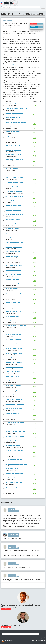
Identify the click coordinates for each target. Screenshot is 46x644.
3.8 (34, 147)
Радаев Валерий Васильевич (13, 339)
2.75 (35, 442)
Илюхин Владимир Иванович (13, 210)
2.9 (34, 364)
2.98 (35, 308)
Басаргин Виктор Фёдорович (13, 224)
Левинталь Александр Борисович (14, 196)
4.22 (35, 110)
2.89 (35, 378)
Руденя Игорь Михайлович (13, 395)
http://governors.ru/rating (13, 29)
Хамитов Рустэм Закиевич (13, 145)
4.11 (35, 119)
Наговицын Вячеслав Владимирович (15, 432)
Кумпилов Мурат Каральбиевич (14, 473)
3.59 (35, 156)
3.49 (35, 165)
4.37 (35, 105)
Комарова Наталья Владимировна (15, 136)
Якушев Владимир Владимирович (14, 159)
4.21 (35, 114)
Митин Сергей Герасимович (13, 330)
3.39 (35, 174)
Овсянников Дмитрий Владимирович (15, 187)
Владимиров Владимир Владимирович (16, 325)
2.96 (35, 336)
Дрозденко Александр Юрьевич (14, 312)
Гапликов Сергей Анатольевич (14, 409)
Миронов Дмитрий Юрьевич (13, 150)
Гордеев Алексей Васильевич (13, 219)
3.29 (35, 179)
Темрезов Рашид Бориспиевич (14, 399)
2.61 (35, 465)
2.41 (35, 488)
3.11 (35, 244)
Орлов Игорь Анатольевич (13, 302)
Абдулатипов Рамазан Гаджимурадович (16, 464)
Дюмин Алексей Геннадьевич (13, 118)
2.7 (34, 451)
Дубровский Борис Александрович (15, 173)
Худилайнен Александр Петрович (15, 284)
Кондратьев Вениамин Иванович (14, 482)
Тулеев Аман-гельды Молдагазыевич (16, 122)
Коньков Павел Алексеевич (13, 307)
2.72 (35, 447)
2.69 (35, 456)
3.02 (35, 285)
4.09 (35, 124)
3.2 (34, 193)
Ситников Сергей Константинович (15, 436)
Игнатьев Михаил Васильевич (14, 353)
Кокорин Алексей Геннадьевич (14, 265)
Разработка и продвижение (38, 640)
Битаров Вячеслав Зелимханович (15, 192)
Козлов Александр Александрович (15, 215)
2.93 (35, 359)
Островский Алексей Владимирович (15, 450)
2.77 (35, 428)
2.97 (35, 322)
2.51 (35, 484)
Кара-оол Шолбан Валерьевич (14, 201)
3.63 (35, 151)
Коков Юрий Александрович (13, 446)
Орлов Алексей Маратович (13, 376)
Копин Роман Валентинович (13, 261)
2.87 (35, 387)
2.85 (35, 396)
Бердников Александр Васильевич (15, 164)
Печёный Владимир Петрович (14, 247)
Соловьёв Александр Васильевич (14, 381)
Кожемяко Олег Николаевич (13, 270)
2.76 (35, 433)
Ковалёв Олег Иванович (12, 168)
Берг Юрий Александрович (13, 228)
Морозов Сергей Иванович (13, 418)
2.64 (35, 461)
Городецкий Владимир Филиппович (15, 178)
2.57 (35, 479)
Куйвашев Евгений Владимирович (15, 293)
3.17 (35, 225)
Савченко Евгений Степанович (14, 362)
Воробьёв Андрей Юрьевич (13, 478)
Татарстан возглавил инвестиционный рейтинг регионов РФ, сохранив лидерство (22, 606)
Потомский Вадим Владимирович (14, 492)
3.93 (35, 137)
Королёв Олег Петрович (12, 288)
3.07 (35, 267)
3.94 (35, 133)
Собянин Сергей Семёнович (13, 279)
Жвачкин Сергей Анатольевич (14, 455)
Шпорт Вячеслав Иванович (13, 252)
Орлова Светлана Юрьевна (13, 487)
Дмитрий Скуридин (6, 609)
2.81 (35, 410)
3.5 (34, 161)
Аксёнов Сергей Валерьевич (13, 131)
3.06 (35, 271)
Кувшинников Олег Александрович (15, 233)
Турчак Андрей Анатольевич (13, 372)
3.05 (35, 276)
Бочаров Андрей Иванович (13, 469)
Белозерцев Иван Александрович (15, 367)
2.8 (34, 419)
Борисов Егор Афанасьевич (13, 321)
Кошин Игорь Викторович (12, 256)
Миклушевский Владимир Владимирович (16, 108)
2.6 (34, 475)
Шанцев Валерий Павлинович (13, 104)
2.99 (35, 299)
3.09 (35, 257)
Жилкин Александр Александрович (15, 182)
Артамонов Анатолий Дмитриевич (15, 427)
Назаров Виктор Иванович (13, 238)
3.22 (35, 188)
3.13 (35, 234)
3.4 (34, 170)
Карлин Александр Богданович (14, 275)
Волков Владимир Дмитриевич (14, 349)
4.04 (35, 128)
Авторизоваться (7, 586)
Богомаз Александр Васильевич (14, 242)
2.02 (35, 493)
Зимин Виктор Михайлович (13, 413)
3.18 (35, 211)
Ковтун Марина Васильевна (13, 316)
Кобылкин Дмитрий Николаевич (14, 113)
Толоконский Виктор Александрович (15, 422)
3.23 (35, 184)
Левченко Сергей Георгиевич (13, 335)
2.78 (35, 424)
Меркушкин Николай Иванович (14, 459)
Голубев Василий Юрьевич (13, 441)
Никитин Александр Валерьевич (14, 385)
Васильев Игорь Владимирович (14, 205)
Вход (43, 3)
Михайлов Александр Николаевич (15, 404)
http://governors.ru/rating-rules (10, 65)
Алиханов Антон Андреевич (13, 390)
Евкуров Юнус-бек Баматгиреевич (15, 127)
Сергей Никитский (6, 627)
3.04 (35, 281)
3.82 (35, 142)
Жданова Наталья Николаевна (14, 298)
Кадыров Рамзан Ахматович (13, 155)
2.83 (35, 405)
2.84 (35, 401)
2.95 (35, 350)
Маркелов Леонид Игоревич (13, 358)
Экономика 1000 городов (10, 625)
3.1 (34, 253)
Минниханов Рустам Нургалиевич (15, 141)
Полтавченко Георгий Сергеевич (14, 344)
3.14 (35, 230)
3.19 (35, 202)
